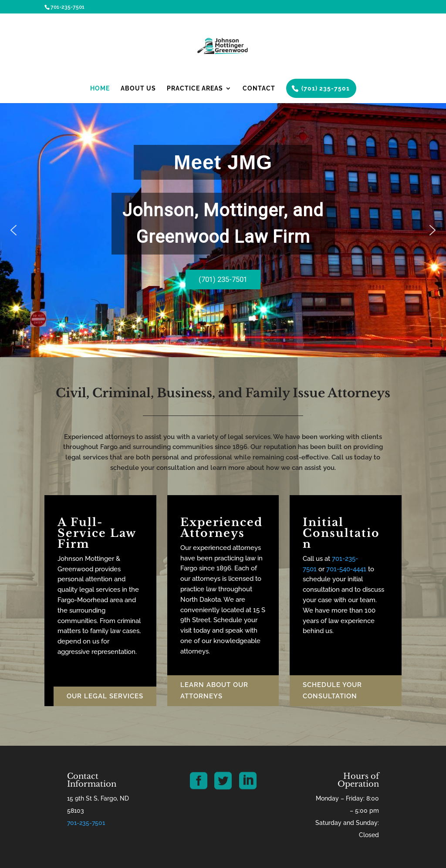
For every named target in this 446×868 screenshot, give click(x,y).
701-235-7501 (86, 823)
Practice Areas (195, 89)
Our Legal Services (105, 696)
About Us (138, 89)
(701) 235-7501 (326, 88)
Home (100, 89)
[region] (223, 230)
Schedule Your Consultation (332, 690)
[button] (14, 230)
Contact (259, 89)
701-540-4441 (346, 569)
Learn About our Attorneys (214, 690)
